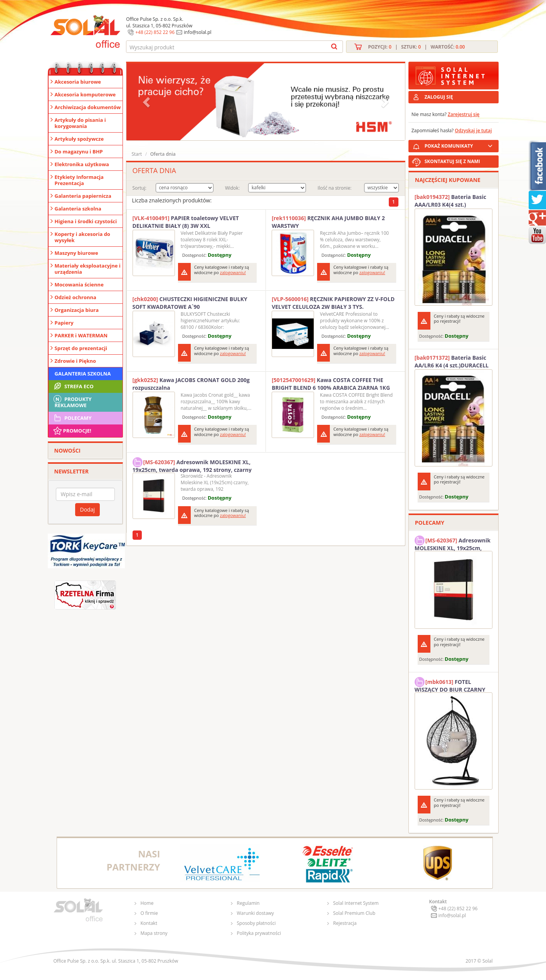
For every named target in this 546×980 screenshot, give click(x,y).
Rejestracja (345, 923)
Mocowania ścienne (79, 285)
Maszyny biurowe (76, 253)
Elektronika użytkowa (82, 164)
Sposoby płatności (256, 923)
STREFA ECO (73, 386)
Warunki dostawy (255, 913)
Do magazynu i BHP (79, 152)
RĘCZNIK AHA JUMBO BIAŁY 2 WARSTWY (328, 222)
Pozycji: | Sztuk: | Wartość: (416, 47)
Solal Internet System (356, 903)
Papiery (64, 323)
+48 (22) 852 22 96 (155, 32)
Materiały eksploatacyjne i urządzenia (88, 269)
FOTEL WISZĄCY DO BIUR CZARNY (450, 685)
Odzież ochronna (76, 297)
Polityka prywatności (259, 933)
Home (147, 903)
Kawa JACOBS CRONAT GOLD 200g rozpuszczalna (191, 384)
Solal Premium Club (354, 913)
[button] (147, 102)
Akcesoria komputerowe (85, 94)
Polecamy (72, 418)
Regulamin (248, 903)
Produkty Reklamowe (72, 401)
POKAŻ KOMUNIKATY (460, 145)
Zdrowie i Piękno (76, 361)
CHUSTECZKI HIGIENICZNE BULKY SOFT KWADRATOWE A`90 (190, 303)
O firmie (149, 913)
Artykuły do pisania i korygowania (80, 123)
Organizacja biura (77, 310)
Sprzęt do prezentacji (81, 348)
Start (137, 154)
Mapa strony (154, 933)
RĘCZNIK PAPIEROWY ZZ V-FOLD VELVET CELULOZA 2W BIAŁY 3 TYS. (333, 303)
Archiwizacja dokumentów (88, 107)
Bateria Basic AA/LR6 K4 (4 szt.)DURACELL (452, 361)
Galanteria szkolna (78, 209)
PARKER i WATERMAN (81, 335)
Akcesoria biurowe (78, 82)
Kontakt (149, 923)
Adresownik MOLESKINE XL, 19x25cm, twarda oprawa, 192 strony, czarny (192, 465)
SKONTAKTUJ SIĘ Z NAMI (452, 161)
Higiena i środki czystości (86, 221)
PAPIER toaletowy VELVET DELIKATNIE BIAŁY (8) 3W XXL (186, 222)
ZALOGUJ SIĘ (439, 97)
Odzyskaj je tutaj (473, 130)
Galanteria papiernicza (83, 196)
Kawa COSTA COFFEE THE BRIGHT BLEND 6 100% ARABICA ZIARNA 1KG (331, 384)
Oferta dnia (163, 154)
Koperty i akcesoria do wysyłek (82, 237)
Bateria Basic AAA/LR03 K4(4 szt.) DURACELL (450, 201)
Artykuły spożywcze (79, 139)
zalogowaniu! (233, 272)
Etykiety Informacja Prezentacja (79, 180)
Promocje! (72, 431)
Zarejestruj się (464, 114)
